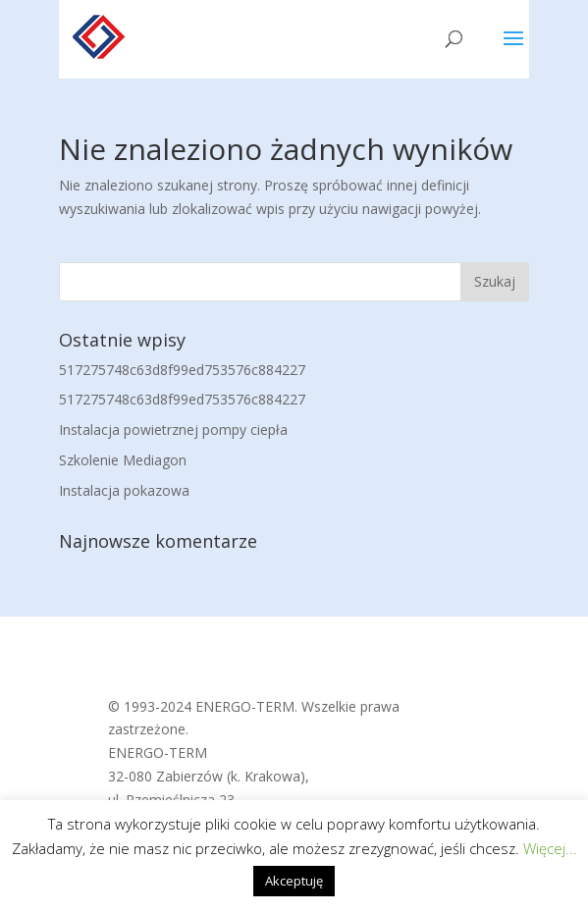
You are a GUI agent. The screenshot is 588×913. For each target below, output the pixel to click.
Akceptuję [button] (294, 881)
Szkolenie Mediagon (123, 460)
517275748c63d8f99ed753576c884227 (182, 370)
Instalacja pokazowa (124, 490)
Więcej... (550, 848)
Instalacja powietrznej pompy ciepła (173, 430)
